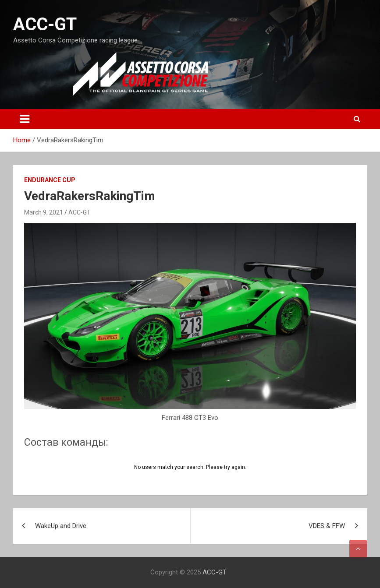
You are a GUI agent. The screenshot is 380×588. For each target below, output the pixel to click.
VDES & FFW (327, 526)
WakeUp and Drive (61, 526)
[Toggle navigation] (25, 119)
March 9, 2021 (44, 212)
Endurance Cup (50, 180)
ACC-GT (45, 24)
